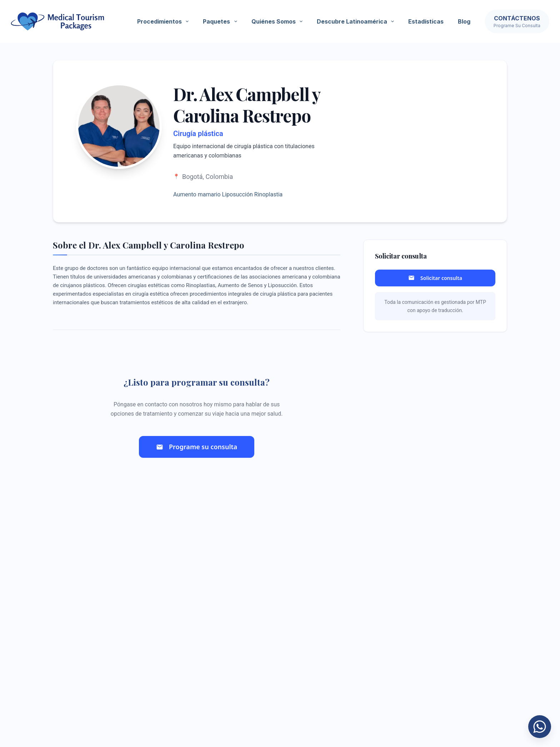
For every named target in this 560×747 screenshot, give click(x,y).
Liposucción (237, 194)
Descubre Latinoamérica (357, 21)
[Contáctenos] (517, 21)
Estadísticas (426, 21)
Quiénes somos (278, 21)
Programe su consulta (197, 447)
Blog (464, 21)
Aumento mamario (197, 194)
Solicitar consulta (435, 278)
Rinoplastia (268, 194)
